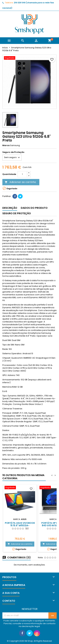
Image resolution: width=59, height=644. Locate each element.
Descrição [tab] (10, 208)
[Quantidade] (22, 174)
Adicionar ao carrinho (20, 182)
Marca (6, 145)
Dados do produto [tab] (34, 208)
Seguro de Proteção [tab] (17, 213)
